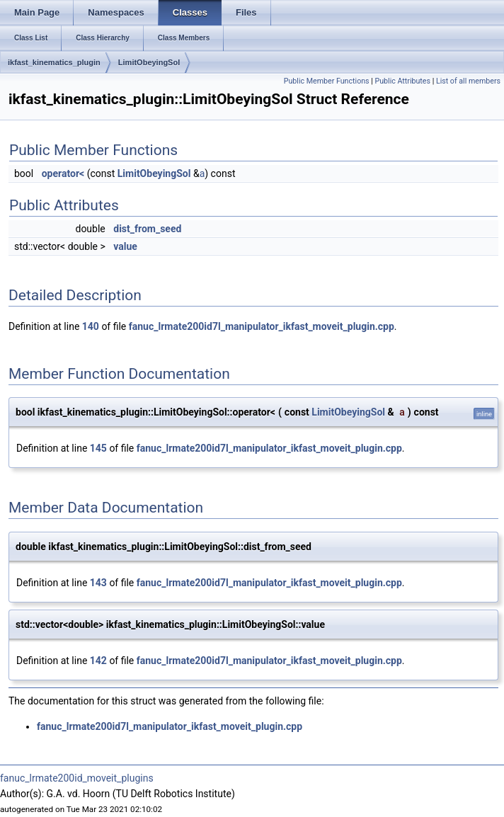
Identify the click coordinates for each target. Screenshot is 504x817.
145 (98, 448)
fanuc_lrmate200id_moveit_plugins (77, 778)
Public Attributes (402, 81)
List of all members (468, 81)
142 (98, 661)
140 (91, 326)
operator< (63, 173)
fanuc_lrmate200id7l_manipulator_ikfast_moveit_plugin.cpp (262, 326)
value (125, 246)
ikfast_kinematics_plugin (54, 62)
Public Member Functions (327, 81)
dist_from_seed (147, 229)
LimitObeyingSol (149, 62)
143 (98, 583)
